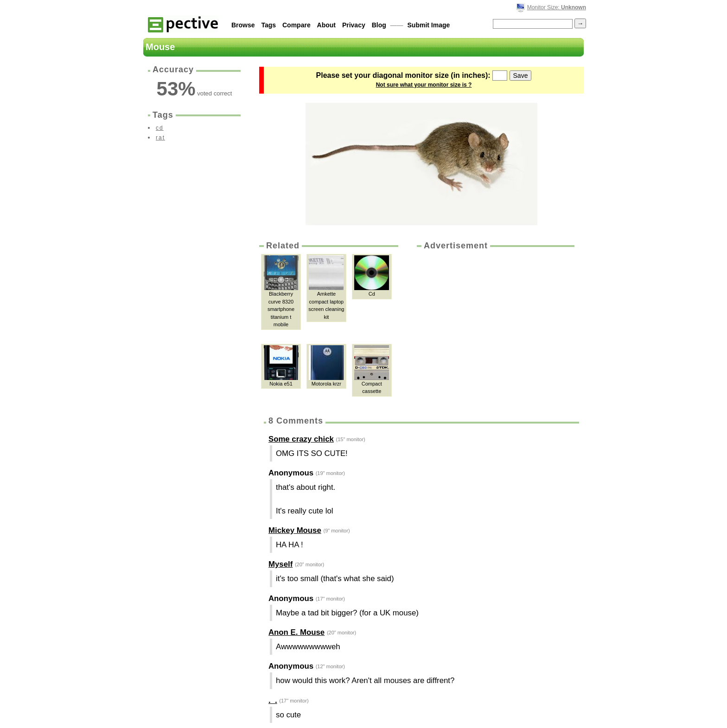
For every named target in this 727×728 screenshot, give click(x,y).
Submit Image (429, 25)
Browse (243, 25)
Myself (281, 564)
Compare (297, 25)
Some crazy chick (301, 439)
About (326, 25)
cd (160, 128)
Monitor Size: (557, 7)
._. (273, 700)
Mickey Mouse (295, 530)
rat (160, 138)
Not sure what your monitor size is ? (424, 85)
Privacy (354, 25)
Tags (268, 25)
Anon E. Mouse (297, 632)
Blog (379, 25)
